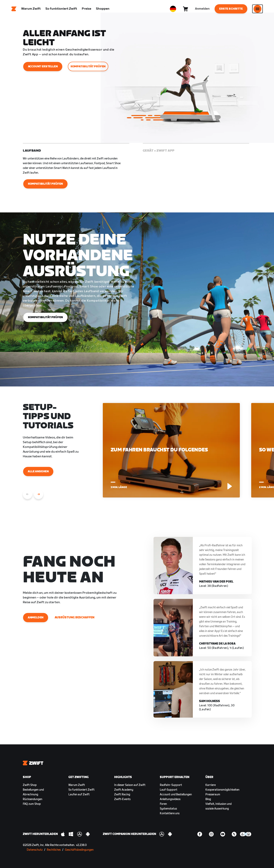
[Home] (14, 9)
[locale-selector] (173, 9)
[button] (76, 169)
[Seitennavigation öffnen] (257, 9)
